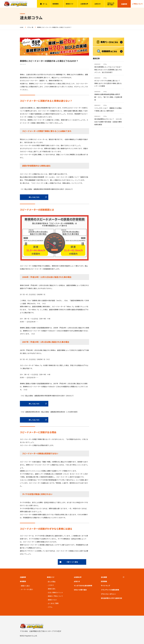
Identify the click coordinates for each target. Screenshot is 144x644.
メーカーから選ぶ (27, 589)
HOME (22, 27)
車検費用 (23, 581)
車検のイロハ (52, 600)
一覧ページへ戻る (72, 562)
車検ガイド (70, 4)
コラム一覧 (30, 27)
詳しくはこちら (34, 197)
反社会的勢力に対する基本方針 (112, 598)
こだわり (51, 585)
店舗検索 (23, 577)
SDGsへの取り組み (111, 4)
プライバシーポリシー (108, 594)
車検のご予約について (55, 596)
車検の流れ (52, 589)
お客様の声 (84, 4)
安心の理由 (52, 582)
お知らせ (98, 4)
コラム (50, 607)
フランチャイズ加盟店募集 (110, 590)
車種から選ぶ (25, 586)
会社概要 (104, 577)
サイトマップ (105, 586)
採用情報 (104, 581)
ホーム (45, 4)
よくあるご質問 (53, 603)
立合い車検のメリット (55, 592)
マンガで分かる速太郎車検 (83, 586)
